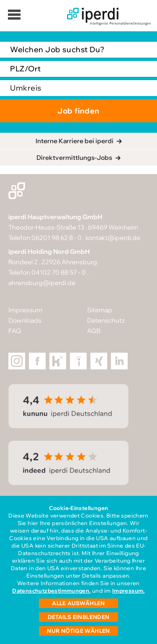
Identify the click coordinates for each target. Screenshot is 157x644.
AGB (94, 331)
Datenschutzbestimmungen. (51, 591)
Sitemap (100, 310)
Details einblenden (79, 617)
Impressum (25, 310)
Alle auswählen (78, 603)
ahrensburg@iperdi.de (42, 283)
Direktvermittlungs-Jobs (74, 158)
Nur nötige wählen (78, 631)
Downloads (25, 320)
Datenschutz (106, 320)
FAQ (15, 331)
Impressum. (129, 591)
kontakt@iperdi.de (113, 238)
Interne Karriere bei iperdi (75, 141)
